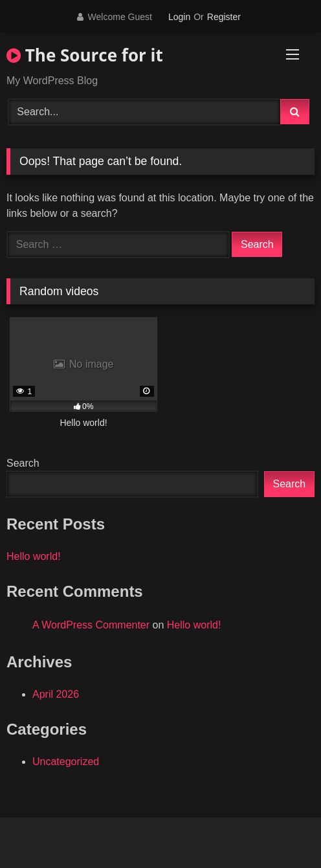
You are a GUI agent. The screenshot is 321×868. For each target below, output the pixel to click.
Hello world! (34, 556)
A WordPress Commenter (91, 625)
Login (179, 17)
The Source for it (85, 55)
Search (23, 463)
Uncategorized (66, 762)
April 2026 (56, 694)
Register (224, 17)
